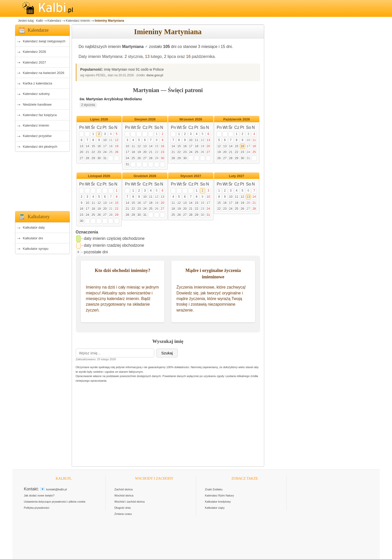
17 (105, 146)
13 (147, 57)
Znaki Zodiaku (214, 489)
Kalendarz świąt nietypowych (44, 41)
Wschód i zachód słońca (130, 502)
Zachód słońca (124, 489)
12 (117, 140)
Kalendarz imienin (78, 21)
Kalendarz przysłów (37, 136)
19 (117, 146)
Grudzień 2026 (145, 176)
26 (117, 152)
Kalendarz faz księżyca (40, 115)
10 (105, 140)
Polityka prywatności (37, 508)
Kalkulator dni (33, 238)
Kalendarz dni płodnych (40, 147)
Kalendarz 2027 (34, 62)
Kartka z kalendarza (37, 83)
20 (81, 152)
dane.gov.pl (155, 75)
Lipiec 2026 (99, 119)
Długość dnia (123, 508)
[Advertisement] (42, 180)
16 (188, 57)
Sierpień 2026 (145, 119)
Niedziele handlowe (37, 104)
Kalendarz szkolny (36, 94)
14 (87, 146)
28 (87, 158)
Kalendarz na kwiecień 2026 (43, 73)
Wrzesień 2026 (191, 119)
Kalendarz (54, 21)
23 (99, 152)
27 (81, 158)
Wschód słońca (124, 495)
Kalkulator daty (34, 227)
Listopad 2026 (99, 176)
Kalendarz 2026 (34, 52)
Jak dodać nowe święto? (39, 495)
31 (105, 158)
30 (99, 158)
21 (87, 152)
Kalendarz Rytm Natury (220, 495)
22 (93, 152)
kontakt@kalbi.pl (56, 489)
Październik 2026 (237, 119)
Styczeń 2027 (191, 176)
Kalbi (39, 21)
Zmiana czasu (123, 514)
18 (111, 146)
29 (93, 158)
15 (93, 146)
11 (111, 140)
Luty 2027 (237, 176)
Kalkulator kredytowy (218, 502)
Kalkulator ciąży (215, 508)
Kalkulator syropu (35, 249)
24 (105, 152)
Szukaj (167, 353)
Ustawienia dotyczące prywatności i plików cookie (55, 502)
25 (111, 152)
